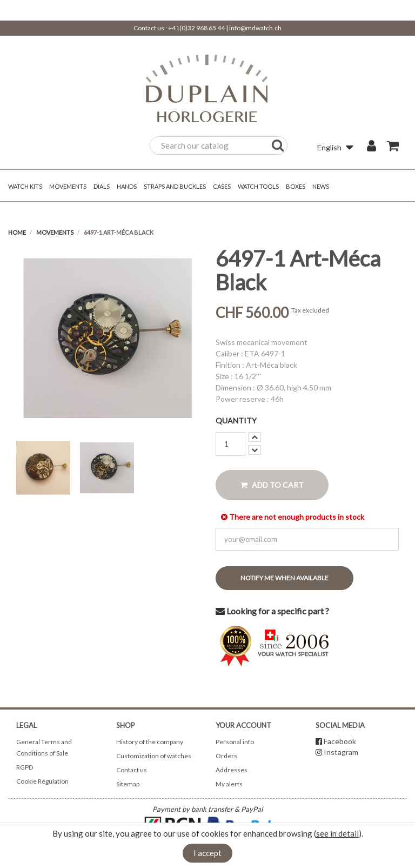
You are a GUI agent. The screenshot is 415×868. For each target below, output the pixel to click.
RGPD (25, 767)
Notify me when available (285, 578)
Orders (226, 756)
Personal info (235, 742)
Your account (243, 725)
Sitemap (128, 784)
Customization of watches (154, 756)
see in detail (337, 833)
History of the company (150, 742)
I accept (207, 853)
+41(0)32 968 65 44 (196, 28)
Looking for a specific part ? (272, 611)
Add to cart (272, 485)
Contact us (132, 770)
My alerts (229, 784)
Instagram (341, 752)
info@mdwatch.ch (255, 28)
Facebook (340, 741)
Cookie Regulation (42, 781)
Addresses (232, 770)
